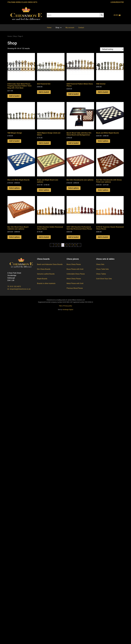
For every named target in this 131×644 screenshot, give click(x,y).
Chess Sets (100, 264)
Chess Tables (101, 274)
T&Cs (61, 306)
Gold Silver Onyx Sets (104, 279)
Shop (58, 28)
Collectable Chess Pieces (76, 274)
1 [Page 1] (55, 245)
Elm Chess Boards (44, 269)
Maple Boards (42, 279)
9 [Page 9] (76, 245)
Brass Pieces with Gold (75, 269)
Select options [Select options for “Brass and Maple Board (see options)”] (44, 190)
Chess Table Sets (102, 269)
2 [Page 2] (57, 245)
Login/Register (117, 2)
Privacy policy (68, 306)
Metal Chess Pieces (74, 279)
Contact (81, 28)
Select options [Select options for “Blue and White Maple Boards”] (14, 188)
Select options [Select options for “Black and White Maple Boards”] (103, 141)
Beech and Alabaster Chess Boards (50, 264)
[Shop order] (112, 49)
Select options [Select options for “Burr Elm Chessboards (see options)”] (74, 188)
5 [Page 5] (65, 245)
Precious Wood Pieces (75, 288)
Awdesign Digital (68, 310)
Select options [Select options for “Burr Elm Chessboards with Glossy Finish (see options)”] (103, 190)
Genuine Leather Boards (46, 274)
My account (70, 28)
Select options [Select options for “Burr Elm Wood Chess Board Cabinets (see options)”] (14, 237)
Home (49, 28)
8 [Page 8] (74, 245)
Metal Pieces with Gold (75, 283)
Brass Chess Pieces (74, 264)
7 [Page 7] (71, 245)
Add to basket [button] (14, 96)
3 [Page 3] (60, 245)
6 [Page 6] (68, 245)
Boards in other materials (46, 283)
